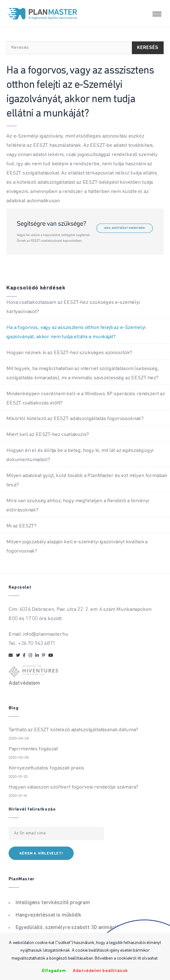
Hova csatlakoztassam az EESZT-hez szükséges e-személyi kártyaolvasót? (73, 307)
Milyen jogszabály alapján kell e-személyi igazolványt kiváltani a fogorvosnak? (77, 547)
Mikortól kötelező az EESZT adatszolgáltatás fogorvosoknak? (75, 419)
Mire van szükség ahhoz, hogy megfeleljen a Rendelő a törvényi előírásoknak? (78, 505)
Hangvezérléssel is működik (48, 915)
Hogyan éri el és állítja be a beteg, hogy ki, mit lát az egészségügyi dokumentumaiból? (80, 455)
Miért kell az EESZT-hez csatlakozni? (48, 435)
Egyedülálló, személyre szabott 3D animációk (68, 928)
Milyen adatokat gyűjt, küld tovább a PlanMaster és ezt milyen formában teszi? (87, 480)
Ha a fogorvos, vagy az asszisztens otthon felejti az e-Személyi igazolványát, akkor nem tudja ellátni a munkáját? (76, 332)
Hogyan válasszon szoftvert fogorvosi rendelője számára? (74, 787)
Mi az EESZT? (21, 526)
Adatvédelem (24, 683)
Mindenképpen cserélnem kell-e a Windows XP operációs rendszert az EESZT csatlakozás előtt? (86, 398)
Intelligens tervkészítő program (53, 903)
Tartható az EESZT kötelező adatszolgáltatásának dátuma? (74, 730)
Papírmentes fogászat (33, 749)
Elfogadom (54, 971)
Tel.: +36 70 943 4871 (32, 644)
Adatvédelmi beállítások (100, 971)
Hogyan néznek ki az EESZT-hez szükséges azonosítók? (69, 353)
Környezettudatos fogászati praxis (46, 768)
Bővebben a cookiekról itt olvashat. (127, 959)
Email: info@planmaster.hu (38, 634)
